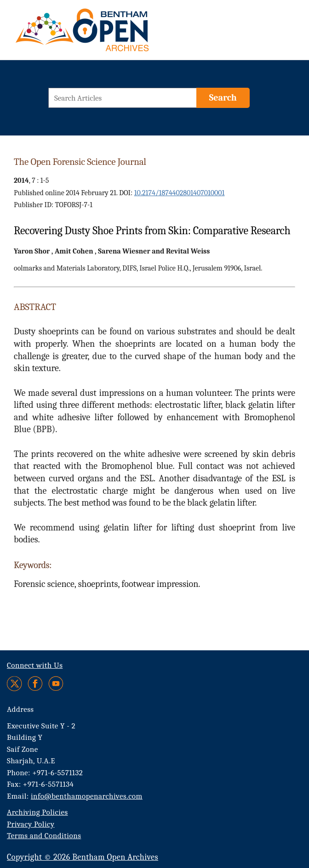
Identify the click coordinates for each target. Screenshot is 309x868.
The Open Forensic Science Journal (80, 162)
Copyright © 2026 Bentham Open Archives (83, 857)
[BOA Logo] (109, 34)
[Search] (223, 98)
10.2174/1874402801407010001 (180, 193)
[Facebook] (35, 684)
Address (20, 709)
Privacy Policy (31, 824)
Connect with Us (35, 665)
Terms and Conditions (44, 836)
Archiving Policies (37, 812)
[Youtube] (56, 684)
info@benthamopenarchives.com (87, 796)
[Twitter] (15, 684)
